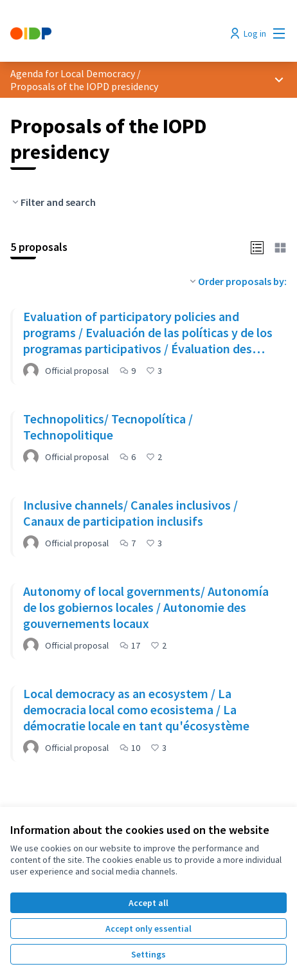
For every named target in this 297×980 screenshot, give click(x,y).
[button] (257, 246)
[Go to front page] (113, 33)
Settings (148, 954)
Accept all (148, 903)
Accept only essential (148, 929)
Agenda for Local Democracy (73, 73)
